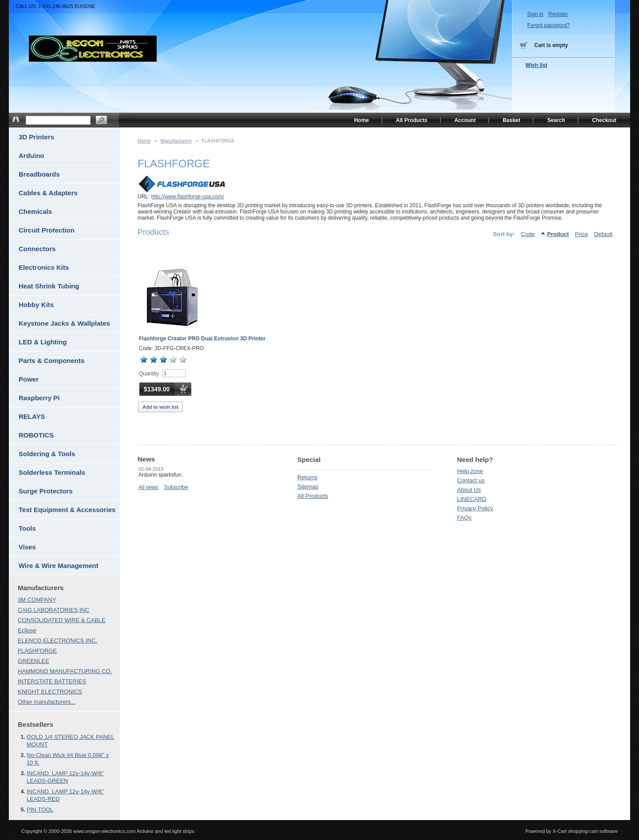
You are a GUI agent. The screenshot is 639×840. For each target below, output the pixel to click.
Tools (27, 528)
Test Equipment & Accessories (67, 510)
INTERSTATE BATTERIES (52, 681)
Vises (27, 547)
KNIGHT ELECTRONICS (50, 692)
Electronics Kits (44, 267)
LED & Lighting (43, 342)
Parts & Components (51, 361)
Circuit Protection (47, 230)
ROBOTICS (36, 435)
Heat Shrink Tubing (49, 286)
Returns (308, 477)
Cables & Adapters (48, 193)
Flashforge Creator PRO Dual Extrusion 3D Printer (202, 339)
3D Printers (36, 137)
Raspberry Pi (39, 398)
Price (582, 234)
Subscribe (176, 487)
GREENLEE (34, 661)
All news (148, 487)
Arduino (32, 156)
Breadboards (39, 174)
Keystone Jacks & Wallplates (64, 323)
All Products (313, 496)
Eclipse (27, 630)
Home (144, 141)
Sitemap (308, 487)
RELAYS (32, 416)
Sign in (535, 14)
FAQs (464, 518)
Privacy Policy (475, 508)
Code (528, 234)
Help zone (470, 471)
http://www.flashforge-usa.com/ (188, 197)
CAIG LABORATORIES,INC (53, 610)
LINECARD (472, 499)
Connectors (37, 249)
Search (556, 120)
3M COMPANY (37, 600)
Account (465, 120)
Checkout (604, 120)
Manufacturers (176, 141)
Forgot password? (548, 25)
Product (558, 234)
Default (603, 234)
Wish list (536, 65)
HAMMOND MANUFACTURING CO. (65, 671)
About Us (469, 490)
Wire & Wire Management (59, 566)
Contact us (471, 480)
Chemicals (35, 211)
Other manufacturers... (47, 702)
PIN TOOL (40, 810)
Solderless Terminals (52, 472)
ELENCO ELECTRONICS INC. (57, 641)
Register (558, 14)
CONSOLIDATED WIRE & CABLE (62, 620)
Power (29, 379)
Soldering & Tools (47, 454)
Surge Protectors (46, 491)
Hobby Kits (36, 305)
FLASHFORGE (37, 651)
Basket (511, 120)
